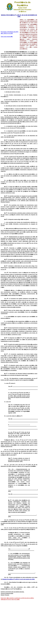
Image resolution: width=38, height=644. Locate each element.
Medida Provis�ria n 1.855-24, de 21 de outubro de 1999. (19, 579)
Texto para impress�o (7, 37)
